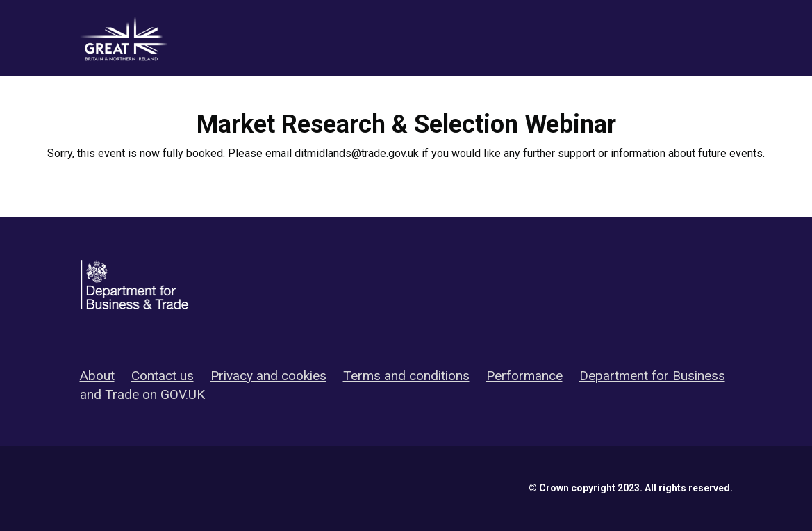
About (97, 376)
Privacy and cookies (268, 376)
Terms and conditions (406, 376)
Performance (524, 376)
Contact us (163, 376)
